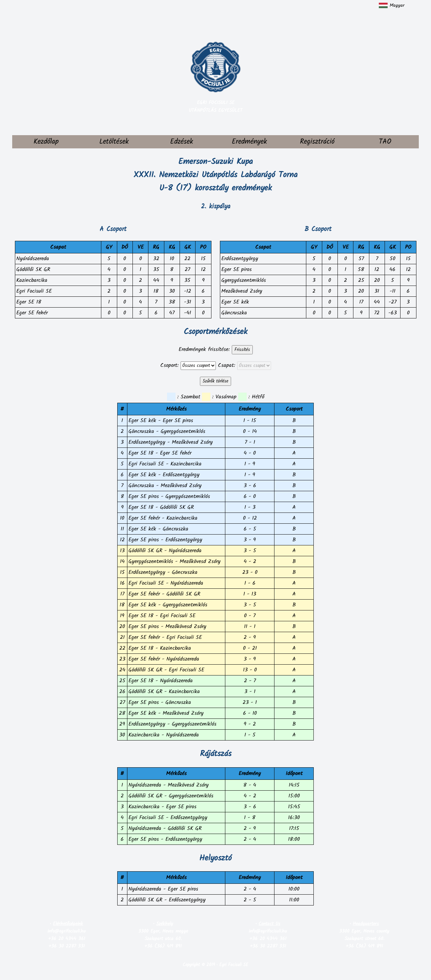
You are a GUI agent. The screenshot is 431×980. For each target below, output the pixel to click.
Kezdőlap (46, 142)
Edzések (182, 142)
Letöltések (114, 142)
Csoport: (169, 365)
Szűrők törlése (215, 381)
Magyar (392, 5)
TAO (385, 142)
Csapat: (227, 365)
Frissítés (242, 350)
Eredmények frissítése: (204, 349)
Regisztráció (317, 142)
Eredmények (249, 142)
